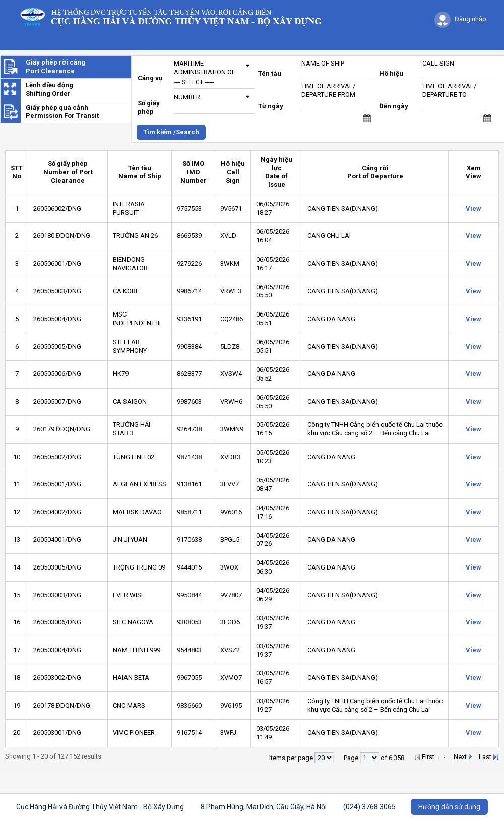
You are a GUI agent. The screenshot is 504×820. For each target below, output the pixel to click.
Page (352, 758)
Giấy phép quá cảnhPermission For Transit (62, 112)
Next (460, 757)
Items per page (292, 758)
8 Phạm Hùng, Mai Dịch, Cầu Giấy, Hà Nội (264, 807)
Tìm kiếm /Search (171, 132)
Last (485, 757)
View (474, 208)
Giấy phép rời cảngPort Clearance (55, 67)
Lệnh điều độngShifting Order (49, 89)
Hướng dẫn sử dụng (449, 807)
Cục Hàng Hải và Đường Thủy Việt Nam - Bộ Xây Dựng (100, 807)
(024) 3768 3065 (369, 807)
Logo (176, 16)
